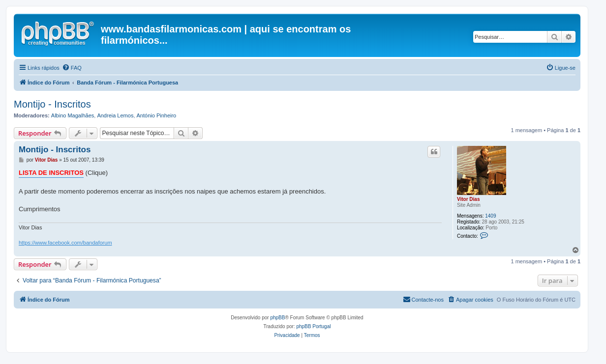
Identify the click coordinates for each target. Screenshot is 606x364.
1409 (490, 216)
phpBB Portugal (313, 326)
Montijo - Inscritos (52, 104)
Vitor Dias (469, 199)
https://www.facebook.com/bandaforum (65, 243)
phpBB (277, 318)
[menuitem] (72, 68)
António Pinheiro (157, 115)
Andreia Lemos (115, 115)
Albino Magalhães (73, 115)
